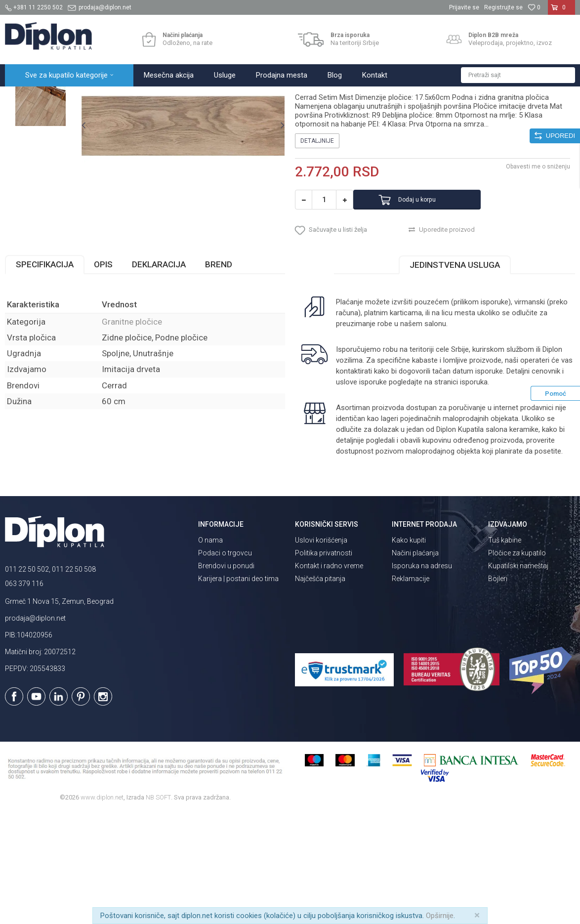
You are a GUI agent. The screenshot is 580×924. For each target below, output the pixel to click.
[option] (41, 148)
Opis (103, 376)
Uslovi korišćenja (321, 651)
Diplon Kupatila (27, 97)
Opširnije (440, 916)
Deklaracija (159, 376)
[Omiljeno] (534, 7)
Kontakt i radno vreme (329, 677)
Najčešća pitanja (320, 690)
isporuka (474, 493)
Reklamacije (411, 690)
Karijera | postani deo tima (238, 690)
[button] (518, 75)
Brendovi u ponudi (226, 677)
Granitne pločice (158, 97)
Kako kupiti (409, 651)
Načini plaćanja (415, 664)
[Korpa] (561, 11)
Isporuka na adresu (422, 677)
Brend (219, 376)
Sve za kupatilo (78, 97)
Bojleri (498, 690)
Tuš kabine (505, 651)
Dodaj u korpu (435, 299)
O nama (210, 651)
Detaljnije (317, 240)
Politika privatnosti (324, 664)
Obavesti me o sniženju (538, 265)
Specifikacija (45, 376)
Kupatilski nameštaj (518, 677)
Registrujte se (503, 7)
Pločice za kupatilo (517, 664)
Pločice (117, 97)
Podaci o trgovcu (225, 664)
